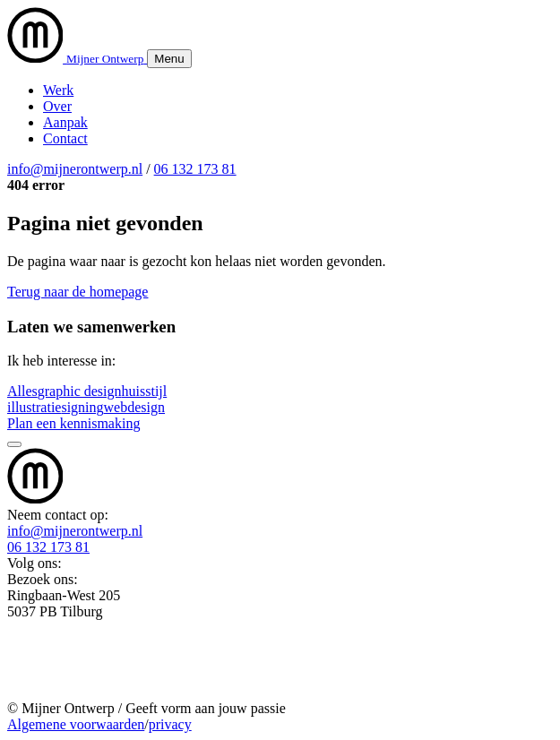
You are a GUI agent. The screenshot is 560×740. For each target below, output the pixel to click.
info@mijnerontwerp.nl (75, 169)
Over (57, 106)
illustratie (34, 407)
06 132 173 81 (195, 169)
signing (82, 407)
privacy (170, 724)
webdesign (134, 407)
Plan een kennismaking (73, 423)
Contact (65, 138)
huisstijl (145, 391)
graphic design (80, 391)
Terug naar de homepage (78, 292)
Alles (22, 391)
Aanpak (65, 122)
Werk (58, 90)
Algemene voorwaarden (76, 724)
